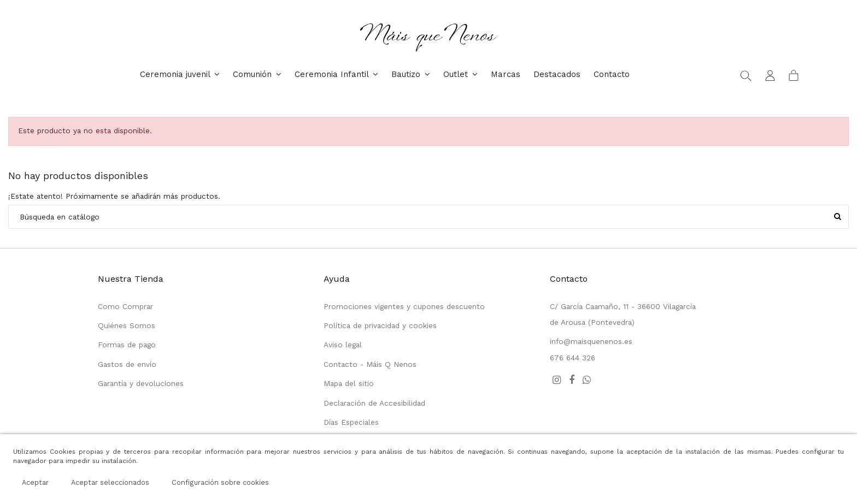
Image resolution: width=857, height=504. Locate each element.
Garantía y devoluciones (141, 383)
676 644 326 (573, 358)
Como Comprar (125, 306)
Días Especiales (351, 422)
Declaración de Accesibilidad (374, 403)
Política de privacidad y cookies (380, 325)
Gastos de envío (127, 364)
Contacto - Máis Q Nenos (370, 364)
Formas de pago (127, 345)
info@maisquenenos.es (591, 341)
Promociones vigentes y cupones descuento (404, 306)
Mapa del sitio (349, 383)
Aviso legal (343, 345)
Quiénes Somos (127, 325)
